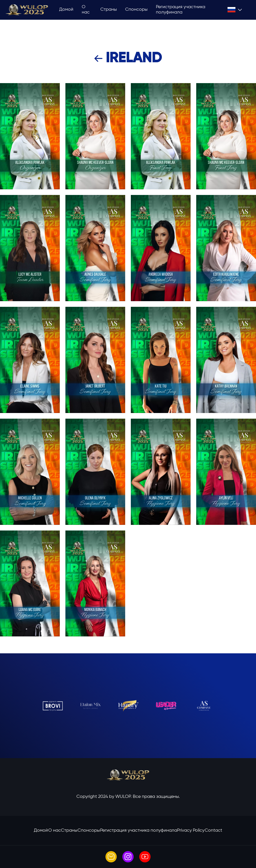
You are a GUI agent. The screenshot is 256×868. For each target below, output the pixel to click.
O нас (86, 10)
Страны (109, 10)
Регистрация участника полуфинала (181, 10)
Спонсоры (136, 10)
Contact (213, 831)
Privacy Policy (191, 831)
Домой (66, 10)
